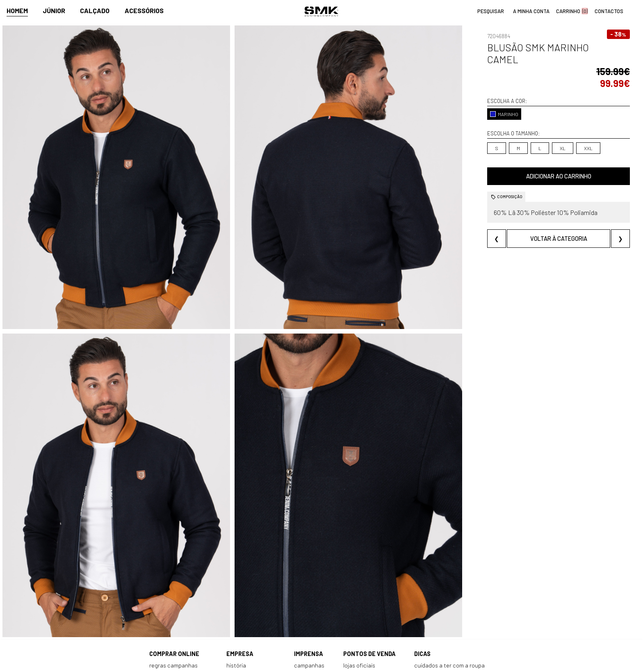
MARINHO (454, 90)
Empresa (240, 589)
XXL (538, 124)
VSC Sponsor (310, 618)
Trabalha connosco (251, 627)
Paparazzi (306, 609)
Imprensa (309, 589)
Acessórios (144, 11)
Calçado (95, 11)
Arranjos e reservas (439, 618)
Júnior (54, 11)
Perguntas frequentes (178, 618)
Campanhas (309, 600)
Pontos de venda (369, 589)
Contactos (240, 609)
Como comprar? (169, 609)
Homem (17, 11)
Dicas (422, 589)
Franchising (358, 618)
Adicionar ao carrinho (533, 152)
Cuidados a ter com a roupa (449, 600)
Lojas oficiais (359, 600)
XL (512, 124)
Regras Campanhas (173, 600)
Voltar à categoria (533, 215)
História (236, 600)
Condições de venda (175, 627)
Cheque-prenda (434, 609)
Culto (233, 618)
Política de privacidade (179, 635)
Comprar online (174, 589)
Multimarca (358, 609)
